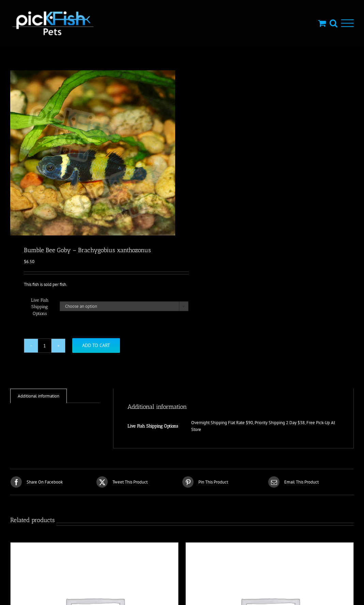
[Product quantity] (45, 346)
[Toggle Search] (333, 23)
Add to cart (96, 345)
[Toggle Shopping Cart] (322, 23)
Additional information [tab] (39, 396)
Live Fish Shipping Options (40, 307)
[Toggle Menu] (347, 23)
